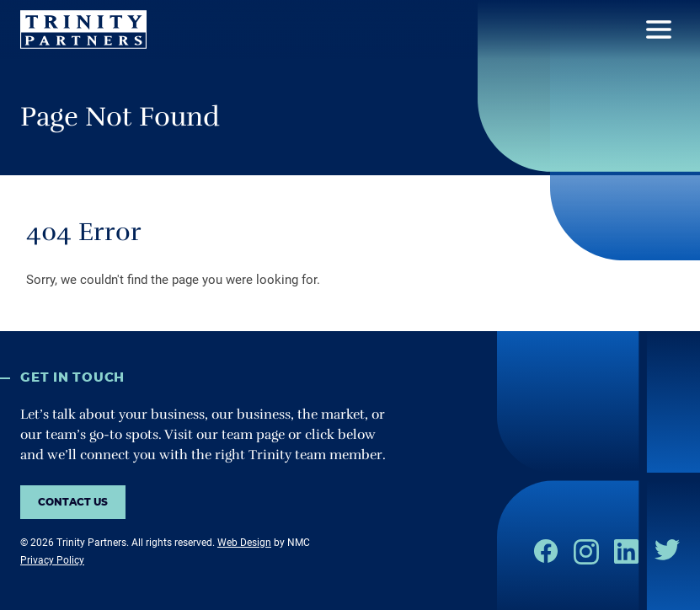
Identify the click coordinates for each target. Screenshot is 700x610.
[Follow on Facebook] (546, 551)
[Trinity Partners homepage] (83, 29)
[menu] (659, 29)
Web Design (244, 543)
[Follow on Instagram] (586, 552)
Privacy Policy (52, 560)
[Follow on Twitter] (667, 550)
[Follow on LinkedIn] (627, 551)
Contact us (73, 502)
